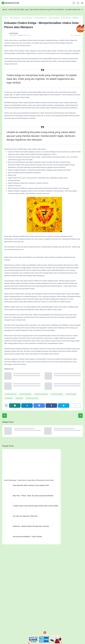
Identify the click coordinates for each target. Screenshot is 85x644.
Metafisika (20, 451)
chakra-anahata (72, 447)
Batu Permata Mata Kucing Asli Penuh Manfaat (49, 9)
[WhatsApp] (16, 459)
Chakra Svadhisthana (42, 447)
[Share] (75, 459)
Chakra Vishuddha (58, 447)
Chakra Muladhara (26, 447)
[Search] (78, 3)
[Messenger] (40, 459)
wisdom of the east (33, 451)
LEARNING (10, 451)
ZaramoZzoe (11, 3)
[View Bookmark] (73, 3)
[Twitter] (64, 459)
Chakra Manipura (12, 447)
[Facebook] (52, 459)
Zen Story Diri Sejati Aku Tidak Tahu (26, 569)
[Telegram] (28, 459)
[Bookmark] (7, 459)
